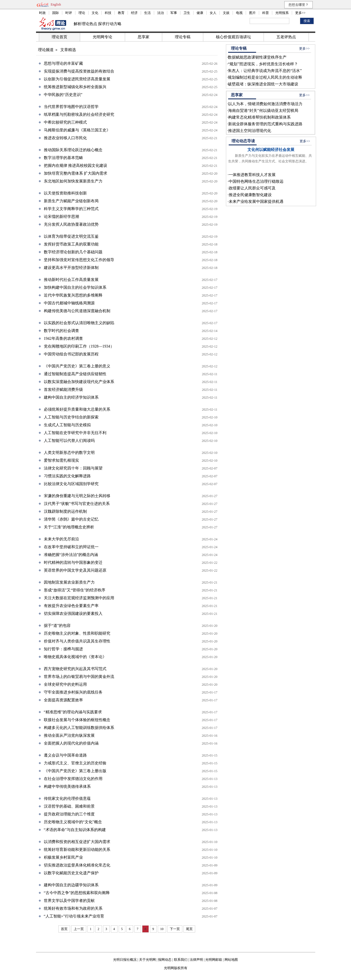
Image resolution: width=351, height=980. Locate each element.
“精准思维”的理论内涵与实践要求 (73, 712)
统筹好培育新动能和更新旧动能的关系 (77, 850)
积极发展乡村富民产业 (63, 857)
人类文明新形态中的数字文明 (69, 453)
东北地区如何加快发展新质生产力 (73, 181)
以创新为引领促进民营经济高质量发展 (77, 79)
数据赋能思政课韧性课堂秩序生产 (257, 57)
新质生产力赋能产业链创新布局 (71, 201)
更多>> (300, 13)
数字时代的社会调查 (61, 331)
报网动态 (165, 960)
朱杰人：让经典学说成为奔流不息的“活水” (265, 71)
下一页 (175, 929)
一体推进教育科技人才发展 (252, 175)
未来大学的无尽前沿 (61, 539)
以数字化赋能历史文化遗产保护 (71, 873)
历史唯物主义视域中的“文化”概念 (73, 822)
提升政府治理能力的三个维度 (69, 814)
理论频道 (46, 50)
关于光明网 (147, 960)
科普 (266, 13)
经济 (134, 13)
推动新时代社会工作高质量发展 (71, 280)
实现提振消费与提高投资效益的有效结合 (79, 71)
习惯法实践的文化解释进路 (67, 476)
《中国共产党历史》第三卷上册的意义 (77, 366)
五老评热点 (286, 37)
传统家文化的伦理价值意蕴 (67, 799)
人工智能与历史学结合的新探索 (71, 417)
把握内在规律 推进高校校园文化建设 (76, 166)
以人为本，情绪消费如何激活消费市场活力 (265, 104)
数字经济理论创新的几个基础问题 (73, 252)
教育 (121, 13)
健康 (200, 13)
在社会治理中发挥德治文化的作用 (73, 779)
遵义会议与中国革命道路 (65, 755)
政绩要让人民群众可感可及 (252, 188)
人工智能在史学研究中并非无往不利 (75, 433)
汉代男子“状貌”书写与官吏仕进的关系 (77, 504)
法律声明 (196, 960)
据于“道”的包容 (57, 626)
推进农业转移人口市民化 (65, 138)
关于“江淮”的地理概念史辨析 (69, 527)
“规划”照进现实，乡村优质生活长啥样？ (263, 64)
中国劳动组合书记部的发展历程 (71, 354)
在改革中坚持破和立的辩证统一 (71, 547)
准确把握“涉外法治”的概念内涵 (71, 555)
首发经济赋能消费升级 (63, 390)
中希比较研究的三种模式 (65, 122)
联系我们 (181, 960)
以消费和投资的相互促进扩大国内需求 (77, 842)
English (56, 4)
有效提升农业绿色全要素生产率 (71, 606)
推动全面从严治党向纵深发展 (69, 735)
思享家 (144, 37)
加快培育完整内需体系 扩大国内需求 (76, 173)
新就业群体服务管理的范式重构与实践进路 (265, 124)
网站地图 (231, 960)
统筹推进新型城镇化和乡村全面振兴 (75, 87)
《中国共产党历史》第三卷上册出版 (75, 771)
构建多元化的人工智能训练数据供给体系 (79, 728)
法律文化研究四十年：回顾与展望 (73, 468)
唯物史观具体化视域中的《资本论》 (75, 657)
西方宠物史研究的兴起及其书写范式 (75, 669)
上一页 (79, 929)
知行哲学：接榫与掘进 (63, 649)
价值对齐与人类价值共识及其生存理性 (77, 641)
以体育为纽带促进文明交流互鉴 (71, 236)
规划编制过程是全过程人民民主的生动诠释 (265, 77)
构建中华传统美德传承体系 (67, 787)
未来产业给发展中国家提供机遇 (256, 202)
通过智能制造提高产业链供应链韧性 (75, 374)
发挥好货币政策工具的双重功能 (71, 244)
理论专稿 (183, 37)
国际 (56, 13)
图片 (252, 13)
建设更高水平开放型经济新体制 (71, 268)
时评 (69, 13)
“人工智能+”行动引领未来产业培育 (74, 916)
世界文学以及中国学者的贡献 (69, 901)
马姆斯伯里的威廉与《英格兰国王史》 (77, 130)
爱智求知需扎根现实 (61, 460)
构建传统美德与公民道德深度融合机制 (77, 311)
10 (162, 929)
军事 (174, 13)
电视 (239, 13)
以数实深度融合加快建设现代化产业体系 (79, 382)
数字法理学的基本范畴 (63, 158)
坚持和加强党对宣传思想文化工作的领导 (79, 260)
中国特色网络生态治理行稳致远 (256, 181)
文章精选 (68, 50)
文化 (95, 13)
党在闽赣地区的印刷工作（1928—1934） (79, 346)
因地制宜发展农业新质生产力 (69, 582)
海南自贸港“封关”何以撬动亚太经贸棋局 (263, 111)
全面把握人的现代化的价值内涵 (71, 743)
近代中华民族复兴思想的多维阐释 (73, 295)
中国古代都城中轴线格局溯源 (69, 303)
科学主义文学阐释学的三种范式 (71, 209)
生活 (147, 13)
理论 (82, 13)
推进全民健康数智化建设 (250, 195)
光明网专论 (102, 37)
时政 (42, 13)
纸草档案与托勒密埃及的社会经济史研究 (79, 115)
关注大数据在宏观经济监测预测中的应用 (79, 598)
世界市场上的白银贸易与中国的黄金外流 (79, 677)
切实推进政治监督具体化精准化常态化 (77, 865)
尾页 (189, 929)
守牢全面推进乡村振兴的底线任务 (73, 692)
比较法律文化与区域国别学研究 (71, 484)
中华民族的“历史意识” (63, 95)
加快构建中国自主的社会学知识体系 (75, 287)
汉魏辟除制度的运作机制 (65, 511)
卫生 (187, 13)
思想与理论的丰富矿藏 (63, 63)
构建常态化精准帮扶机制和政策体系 (259, 117)
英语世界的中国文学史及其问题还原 (75, 570)
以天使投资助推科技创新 (65, 193)
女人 (213, 13)
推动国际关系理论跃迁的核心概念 (73, 150)
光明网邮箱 (214, 960)
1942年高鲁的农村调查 (63, 339)
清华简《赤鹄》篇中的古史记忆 (71, 519)
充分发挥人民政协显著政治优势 (71, 224)
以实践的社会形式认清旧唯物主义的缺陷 (79, 323)
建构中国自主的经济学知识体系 (71, 397)
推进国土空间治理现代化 (250, 131)
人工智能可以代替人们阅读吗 (69, 441)
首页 (64, 929)
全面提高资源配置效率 (63, 700)
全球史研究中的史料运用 (65, 684)
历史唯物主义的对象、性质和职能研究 (77, 633)
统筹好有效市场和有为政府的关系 (73, 908)
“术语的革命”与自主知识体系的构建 (75, 830)
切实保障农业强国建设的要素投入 (73, 614)
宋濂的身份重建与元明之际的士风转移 (77, 496)
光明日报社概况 (125, 960)
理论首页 (59, 37)
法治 (161, 13)
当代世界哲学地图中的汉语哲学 (71, 107)
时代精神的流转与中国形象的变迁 (73, 563)
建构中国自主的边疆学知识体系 (71, 885)
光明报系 (282, 13)
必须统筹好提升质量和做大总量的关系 (77, 409)
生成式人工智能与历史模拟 (67, 425)
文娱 (226, 13)
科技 (108, 13)
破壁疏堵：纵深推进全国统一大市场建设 (263, 84)
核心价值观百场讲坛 (233, 37)
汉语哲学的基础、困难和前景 (69, 806)
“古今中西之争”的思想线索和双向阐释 (77, 893)
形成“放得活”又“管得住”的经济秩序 (75, 590)
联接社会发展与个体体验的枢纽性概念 (77, 720)
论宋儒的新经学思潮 (61, 217)
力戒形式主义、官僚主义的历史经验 (75, 763)
